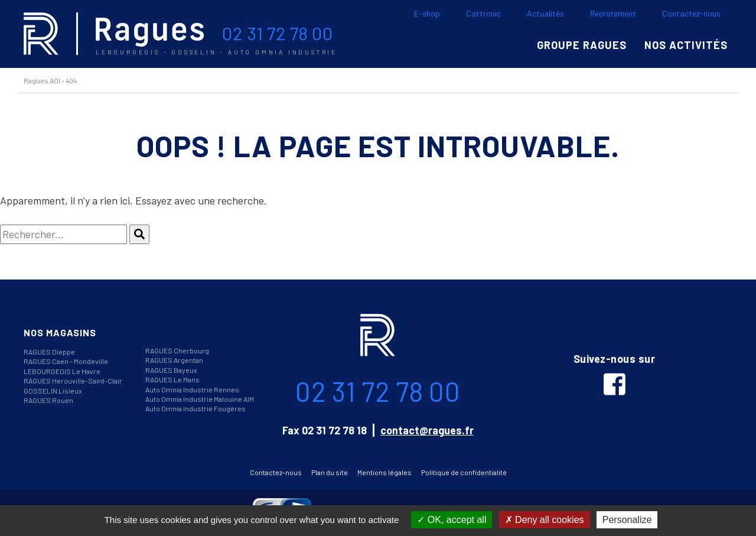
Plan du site (330, 472)
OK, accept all (452, 520)
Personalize (627, 520)
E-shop (427, 13)
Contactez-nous (691, 13)
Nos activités (686, 45)
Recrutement (613, 13)
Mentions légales (384, 472)
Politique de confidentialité (464, 472)
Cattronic (483, 13)
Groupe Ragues (582, 45)
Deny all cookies (545, 520)
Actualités (545, 13)
